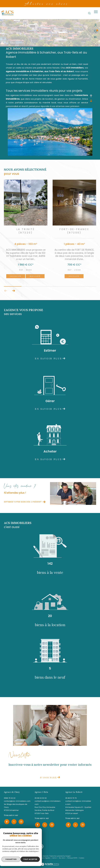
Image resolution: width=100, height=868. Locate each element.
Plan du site (33, 858)
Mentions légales (45, 858)
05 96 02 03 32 (41, 798)
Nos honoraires (21, 858)
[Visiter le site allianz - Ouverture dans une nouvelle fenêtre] (34, 846)
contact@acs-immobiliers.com (17, 801)
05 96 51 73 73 (71, 798)
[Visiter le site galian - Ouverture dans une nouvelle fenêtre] (17, 846)
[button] (13, 291)
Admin (55, 858)
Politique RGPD (72, 858)
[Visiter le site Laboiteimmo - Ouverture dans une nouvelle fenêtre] (50, 862)
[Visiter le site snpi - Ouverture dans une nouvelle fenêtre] (7, 846)
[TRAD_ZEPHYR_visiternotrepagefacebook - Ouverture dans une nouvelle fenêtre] (7, 822)
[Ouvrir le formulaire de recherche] (89, 13)
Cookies (82, 858)
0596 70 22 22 (10, 798)
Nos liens (62, 858)
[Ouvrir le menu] (96, 12)
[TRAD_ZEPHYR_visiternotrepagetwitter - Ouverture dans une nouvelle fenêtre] (14, 822)
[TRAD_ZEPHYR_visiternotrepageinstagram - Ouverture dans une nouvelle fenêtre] (21, 822)
